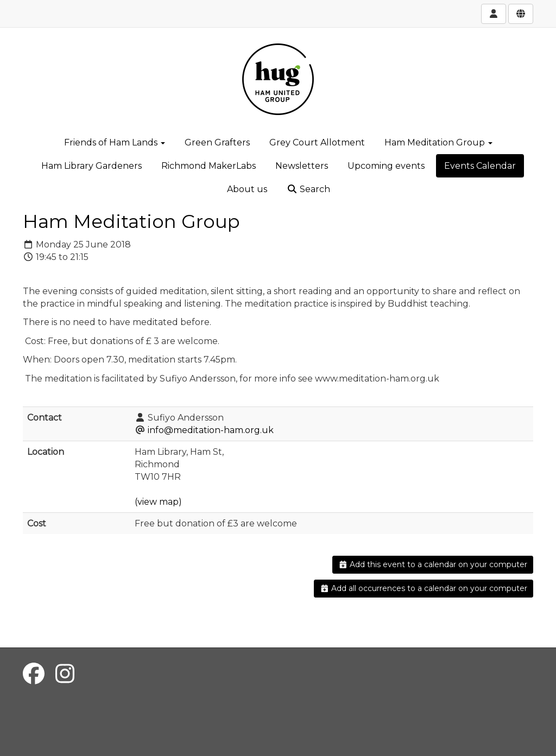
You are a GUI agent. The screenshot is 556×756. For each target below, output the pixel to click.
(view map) (158, 502)
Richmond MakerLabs (208, 166)
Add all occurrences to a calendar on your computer (424, 588)
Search (308, 189)
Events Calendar (480, 166)
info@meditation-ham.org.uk (211, 430)
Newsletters (302, 166)
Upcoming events (386, 166)
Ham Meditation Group (438, 142)
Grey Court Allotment (317, 142)
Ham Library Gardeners (91, 166)
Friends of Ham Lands (115, 142)
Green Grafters (217, 142)
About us (247, 189)
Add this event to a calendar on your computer (433, 564)
